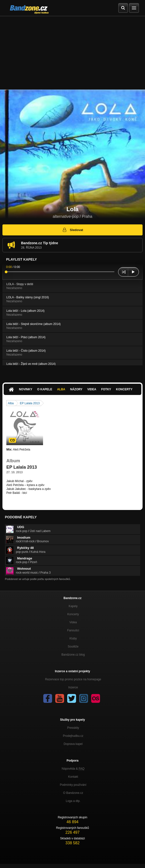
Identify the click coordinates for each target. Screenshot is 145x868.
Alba (61, 389)
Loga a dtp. (73, 801)
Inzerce (73, 687)
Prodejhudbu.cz (73, 736)
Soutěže (73, 647)
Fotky (106, 389)
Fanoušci (73, 630)
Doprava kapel (73, 744)
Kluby (73, 638)
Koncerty (124, 389)
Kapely (73, 606)
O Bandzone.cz (73, 793)
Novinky (26, 389)
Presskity (73, 728)
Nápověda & (73, 769)
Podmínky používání (73, 785)
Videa (92, 389)
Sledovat (72, 230)
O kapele (45, 389)
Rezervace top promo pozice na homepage (73, 679)
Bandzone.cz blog (73, 655)
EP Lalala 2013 (30, 403)
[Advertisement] (72, 53)
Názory (76, 389)
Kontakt (73, 777)
